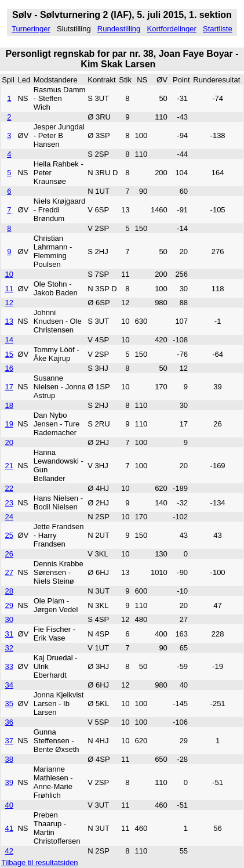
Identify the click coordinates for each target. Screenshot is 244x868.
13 (9, 321)
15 (9, 354)
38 (9, 759)
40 (9, 805)
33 (9, 666)
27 (9, 572)
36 (9, 722)
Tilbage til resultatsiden (39, 862)
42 (9, 851)
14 (9, 340)
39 (9, 782)
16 (9, 368)
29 (9, 605)
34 (9, 685)
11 (9, 289)
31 (9, 634)
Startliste (218, 29)
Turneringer (31, 29)
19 (9, 424)
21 (9, 466)
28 (9, 591)
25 (9, 535)
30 (9, 619)
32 (9, 648)
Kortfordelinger (172, 29)
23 (9, 503)
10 (9, 274)
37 (9, 741)
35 (9, 704)
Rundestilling (119, 29)
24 (9, 517)
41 (9, 828)
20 (9, 442)
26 (9, 554)
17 (9, 387)
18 (9, 405)
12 (9, 303)
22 (9, 488)
